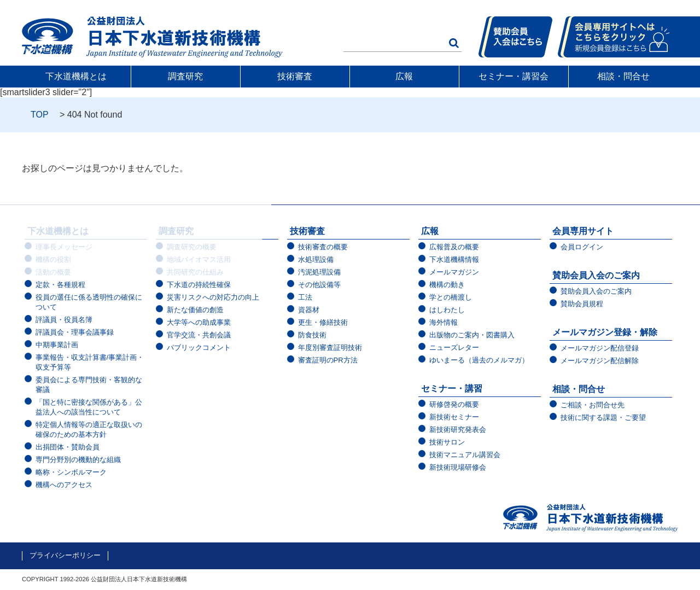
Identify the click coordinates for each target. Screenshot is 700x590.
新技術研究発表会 (458, 430)
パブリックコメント (199, 347)
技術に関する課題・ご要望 (603, 417)
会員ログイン (582, 247)
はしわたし (447, 310)
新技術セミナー (454, 417)
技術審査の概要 (323, 247)
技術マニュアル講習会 (465, 455)
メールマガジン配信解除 (600, 361)
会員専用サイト (583, 231)
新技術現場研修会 (458, 467)
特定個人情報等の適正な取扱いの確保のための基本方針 (89, 430)
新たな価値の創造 (195, 310)
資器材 (309, 310)
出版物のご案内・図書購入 (472, 335)
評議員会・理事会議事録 (75, 332)
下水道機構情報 (454, 259)
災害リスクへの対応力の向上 (213, 297)
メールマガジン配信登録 (600, 348)
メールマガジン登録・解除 (605, 332)
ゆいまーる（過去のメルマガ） (479, 360)
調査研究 (186, 76)
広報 (405, 76)
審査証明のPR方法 (328, 360)
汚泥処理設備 (319, 272)
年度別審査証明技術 (330, 347)
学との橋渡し (451, 297)
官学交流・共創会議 (199, 335)
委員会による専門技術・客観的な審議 (89, 385)
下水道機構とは (77, 76)
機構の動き (447, 285)
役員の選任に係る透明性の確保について (89, 302)
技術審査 (295, 76)
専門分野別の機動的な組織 (78, 460)
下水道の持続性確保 (199, 285)
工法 (305, 297)
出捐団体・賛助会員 (68, 447)
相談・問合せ (623, 76)
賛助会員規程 (582, 304)
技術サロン (447, 442)
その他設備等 (319, 285)
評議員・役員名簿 (64, 320)
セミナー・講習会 (514, 76)
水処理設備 (316, 259)
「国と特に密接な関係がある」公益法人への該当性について (89, 407)
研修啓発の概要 (454, 404)
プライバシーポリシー (65, 555)
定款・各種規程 (60, 285)
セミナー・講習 (452, 389)
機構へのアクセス (64, 485)
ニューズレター (454, 347)
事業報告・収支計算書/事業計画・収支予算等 (90, 362)
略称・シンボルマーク (71, 472)
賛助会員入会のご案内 (596, 275)
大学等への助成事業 (199, 322)
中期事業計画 (57, 345)
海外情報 (444, 322)
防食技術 (312, 335)
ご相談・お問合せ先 (593, 405)
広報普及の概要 (454, 247)
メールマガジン (454, 272)
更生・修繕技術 (323, 322)
